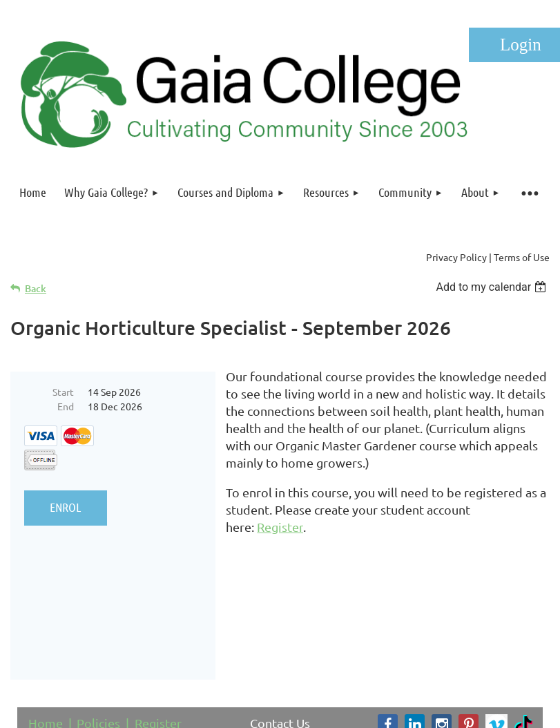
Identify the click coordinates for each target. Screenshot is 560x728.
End (66, 406)
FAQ (110, 641)
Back (36, 288)
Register (158, 623)
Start (63, 392)
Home (46, 623)
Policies (98, 623)
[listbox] (493, 287)
